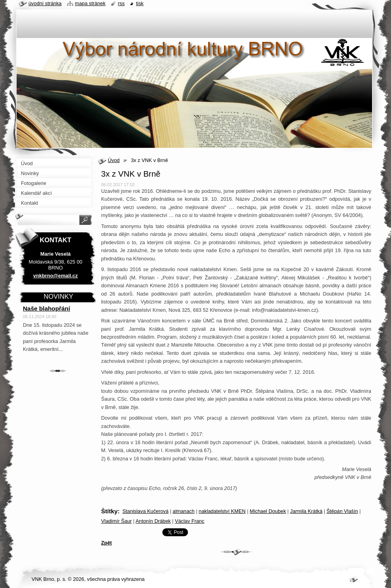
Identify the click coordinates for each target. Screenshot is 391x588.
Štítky (109, 511)
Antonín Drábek (153, 521)
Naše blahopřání (47, 308)
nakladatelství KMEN (222, 511)
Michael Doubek (268, 511)
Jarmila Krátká (306, 511)
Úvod (114, 160)
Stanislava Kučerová (146, 511)
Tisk (140, 3)
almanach (184, 511)
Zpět (106, 543)
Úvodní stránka (45, 3)
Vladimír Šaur (117, 521)
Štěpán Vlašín (342, 511)
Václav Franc (190, 521)
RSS (121, 3)
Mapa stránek (90, 3)
